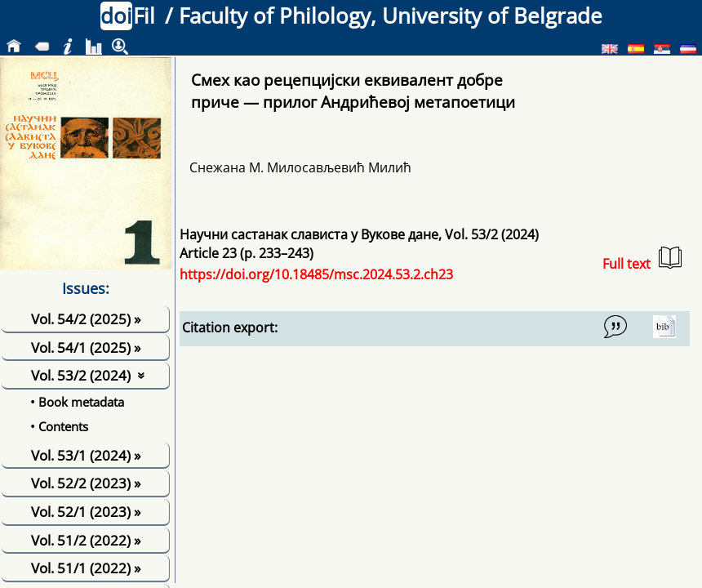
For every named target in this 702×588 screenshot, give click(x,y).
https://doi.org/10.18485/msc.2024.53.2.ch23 (316, 274)
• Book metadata (77, 402)
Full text (642, 259)
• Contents (59, 426)
